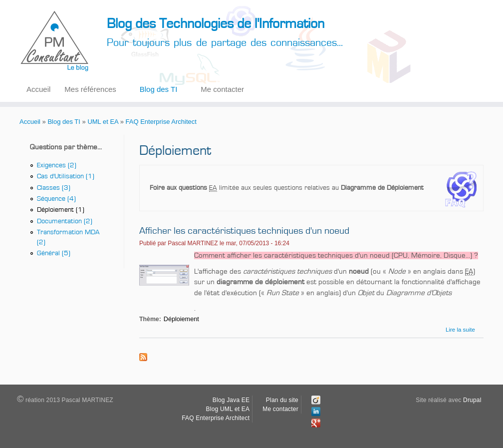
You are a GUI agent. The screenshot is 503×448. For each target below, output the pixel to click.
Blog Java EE (231, 400)
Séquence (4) (56, 201)
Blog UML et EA (228, 409)
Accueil (38, 89)
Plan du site (282, 400)
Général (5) (54, 257)
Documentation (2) (65, 224)
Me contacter (222, 89)
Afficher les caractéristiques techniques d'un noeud (244, 231)
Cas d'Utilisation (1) (66, 177)
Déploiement (181, 319)
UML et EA (103, 122)
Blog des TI (159, 89)
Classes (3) (54, 189)
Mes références (90, 89)
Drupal (472, 400)
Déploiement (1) (61, 212)
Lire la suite (460, 330)
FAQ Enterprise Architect (161, 122)
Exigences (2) (57, 166)
